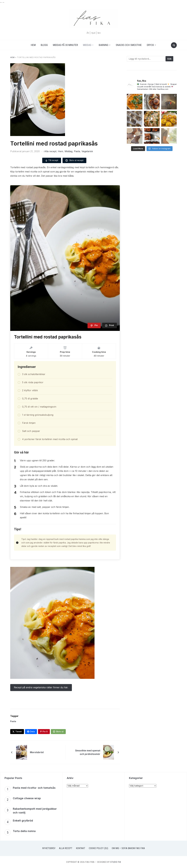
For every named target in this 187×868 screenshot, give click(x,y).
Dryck (150, 45)
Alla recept (50, 151)
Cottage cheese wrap (27, 798)
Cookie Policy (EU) (98, 848)
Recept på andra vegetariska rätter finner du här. (41, 687)
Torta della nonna (24, 831)
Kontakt (81, 848)
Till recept (52, 160)
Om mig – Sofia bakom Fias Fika (128, 848)
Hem (33, 45)
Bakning (104, 45)
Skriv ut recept (74, 160)
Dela (32, 731)
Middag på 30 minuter (65, 45)
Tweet (19, 731)
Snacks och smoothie (129, 45)
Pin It (45, 731)
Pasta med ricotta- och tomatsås (34, 788)
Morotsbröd (37, 752)
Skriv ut (60, 731)
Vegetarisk (87, 151)
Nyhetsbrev (49, 848)
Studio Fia (116, 862)
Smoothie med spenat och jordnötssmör (88, 752)
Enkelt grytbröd (23, 821)
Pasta (77, 151)
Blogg (44, 45)
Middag (87, 45)
